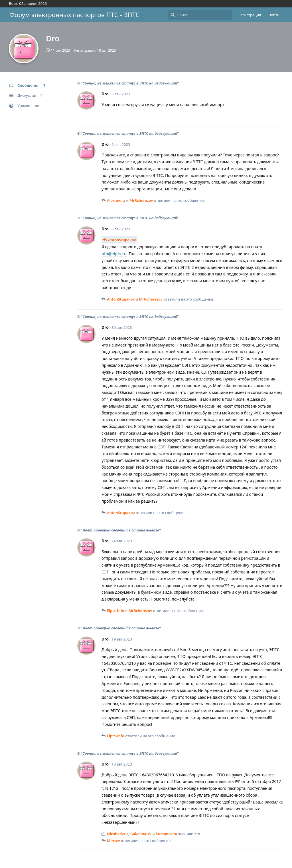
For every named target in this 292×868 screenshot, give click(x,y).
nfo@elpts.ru (114, 254)
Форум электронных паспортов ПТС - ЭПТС (74, 15)
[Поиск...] (200, 15)
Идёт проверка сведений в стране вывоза (121, 530)
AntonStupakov (122, 240)
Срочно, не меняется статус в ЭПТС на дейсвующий (130, 83)
